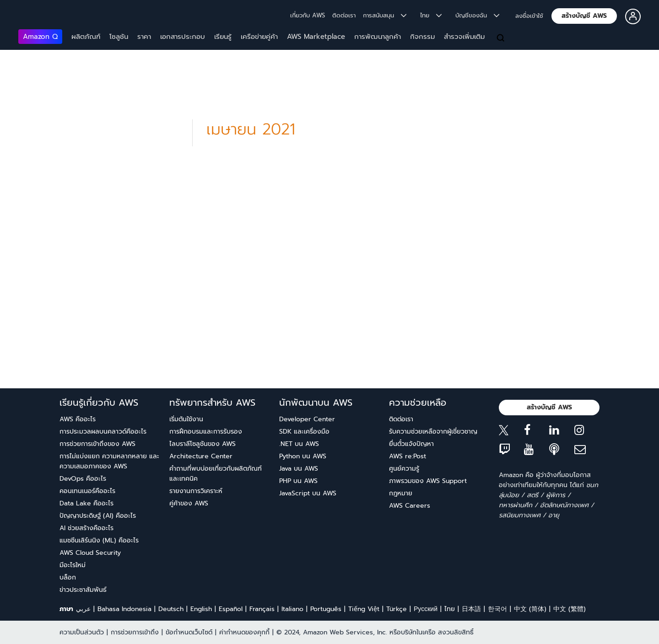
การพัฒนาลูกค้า (378, 37)
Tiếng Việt (364, 609)
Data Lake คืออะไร (86, 503)
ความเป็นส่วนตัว (82, 632)
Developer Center (307, 419)
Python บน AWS (303, 456)
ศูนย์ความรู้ (404, 469)
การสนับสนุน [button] (385, 15)
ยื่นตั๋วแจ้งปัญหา (411, 444)
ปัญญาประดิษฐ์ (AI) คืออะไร (98, 516)
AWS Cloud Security (90, 553)
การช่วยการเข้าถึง (135, 632)
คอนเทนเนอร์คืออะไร (87, 491)
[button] (584, 16)
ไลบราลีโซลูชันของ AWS (203, 444)
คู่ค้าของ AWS (189, 503)
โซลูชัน (119, 37)
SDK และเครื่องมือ (304, 432)
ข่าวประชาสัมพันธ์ (83, 590)
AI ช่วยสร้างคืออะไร (86, 528)
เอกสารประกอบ (183, 37)
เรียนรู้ (223, 37)
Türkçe (397, 609)
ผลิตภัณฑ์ (86, 37)
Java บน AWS (299, 469)
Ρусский (426, 609)
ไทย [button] (431, 15)
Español (231, 609)
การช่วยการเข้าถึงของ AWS (97, 444)
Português (326, 609)
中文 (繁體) (570, 609)
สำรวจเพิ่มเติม (464, 37)
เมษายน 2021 (251, 129)
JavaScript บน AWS (308, 493)
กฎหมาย (401, 493)
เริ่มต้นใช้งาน (186, 419)
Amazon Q (40, 37)
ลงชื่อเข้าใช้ (529, 16)
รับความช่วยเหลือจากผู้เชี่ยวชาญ (433, 432)
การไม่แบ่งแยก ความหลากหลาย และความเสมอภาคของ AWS (109, 461)
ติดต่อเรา (344, 15)
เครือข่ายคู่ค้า (259, 37)
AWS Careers (410, 506)
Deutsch (171, 609)
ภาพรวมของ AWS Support (428, 481)
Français (262, 609)
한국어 (497, 609)
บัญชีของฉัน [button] (477, 15)
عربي (83, 609)
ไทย (450, 609)
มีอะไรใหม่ (73, 565)
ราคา (144, 37)
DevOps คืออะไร (83, 479)
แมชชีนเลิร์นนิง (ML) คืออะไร (99, 540)
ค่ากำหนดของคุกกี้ (244, 632)
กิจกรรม (422, 37)
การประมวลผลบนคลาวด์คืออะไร (103, 432)
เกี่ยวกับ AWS (308, 15)
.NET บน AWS (299, 444)
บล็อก (68, 577)
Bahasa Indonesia (124, 609)
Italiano (292, 609)
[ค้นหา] (502, 38)
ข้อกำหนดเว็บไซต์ (189, 632)
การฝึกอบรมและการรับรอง (206, 432)
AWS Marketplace (316, 37)
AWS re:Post (408, 456)
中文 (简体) (530, 609)
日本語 (471, 609)
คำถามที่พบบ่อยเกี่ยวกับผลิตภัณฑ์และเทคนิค (216, 474)
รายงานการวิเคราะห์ (196, 491)
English (201, 609)
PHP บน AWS (298, 481)
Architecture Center (201, 456)
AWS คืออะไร (78, 419)
